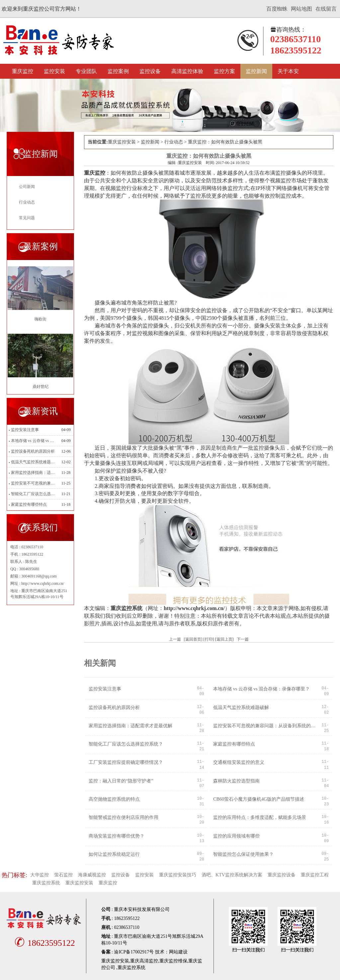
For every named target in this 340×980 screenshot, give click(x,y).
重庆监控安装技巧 (178, 875)
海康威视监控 (92, 875)
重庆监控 (23, 71)
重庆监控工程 (315, 875)
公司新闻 (27, 187)
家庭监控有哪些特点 (29, 504)
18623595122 (44, 943)
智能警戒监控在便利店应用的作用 (124, 817)
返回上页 (224, 639)
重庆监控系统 (46, 883)
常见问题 (27, 218)
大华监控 (40, 875)
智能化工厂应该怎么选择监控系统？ (34, 494)
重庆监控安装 (122, 142)
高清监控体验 (187, 71)
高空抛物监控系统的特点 (114, 799)
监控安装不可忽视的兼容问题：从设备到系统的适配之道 (34, 483)
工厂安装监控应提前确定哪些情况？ (126, 762)
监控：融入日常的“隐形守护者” (121, 781)
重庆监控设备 (282, 875)
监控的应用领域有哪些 (236, 836)
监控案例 (118, 71)
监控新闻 (256, 71)
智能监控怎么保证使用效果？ (243, 854)
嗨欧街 (41, 319)
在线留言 (326, 9)
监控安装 (54, 71)
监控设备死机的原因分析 (33, 451)
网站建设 (178, 952)
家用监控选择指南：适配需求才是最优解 (34, 473)
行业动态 (27, 202)
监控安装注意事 (25, 430)
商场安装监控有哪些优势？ (117, 836)
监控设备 (150, 71)
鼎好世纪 (41, 387)
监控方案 (224, 71)
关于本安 (288, 71)
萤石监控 (63, 875)
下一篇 (243, 639)
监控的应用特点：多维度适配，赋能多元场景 (260, 817)
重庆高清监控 (144, 961)
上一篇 (175, 639)
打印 (209, 639)
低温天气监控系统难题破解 (34, 462)
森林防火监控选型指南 (236, 781)
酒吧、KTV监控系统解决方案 (232, 875)
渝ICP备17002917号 (134, 952)
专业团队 (86, 71)
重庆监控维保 (173, 961)
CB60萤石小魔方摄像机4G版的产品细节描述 (259, 799)
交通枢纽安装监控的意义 (239, 762)
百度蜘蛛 (277, 9)
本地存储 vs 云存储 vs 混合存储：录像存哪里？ (34, 441)
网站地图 (301, 9)
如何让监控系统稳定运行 (114, 854)
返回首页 (193, 639)
